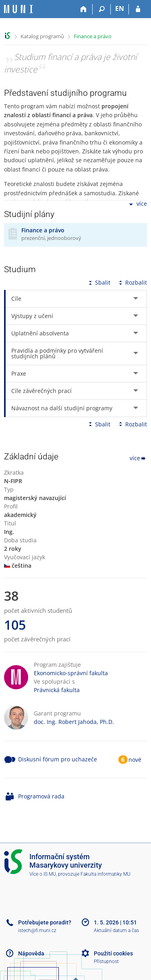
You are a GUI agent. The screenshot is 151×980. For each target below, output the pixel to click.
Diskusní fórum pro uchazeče (58, 759)
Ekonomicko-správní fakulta (71, 673)
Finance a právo (93, 36)
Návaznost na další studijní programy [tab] (62, 408)
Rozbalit (132, 282)
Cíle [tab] (16, 299)
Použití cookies (113, 953)
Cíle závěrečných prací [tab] (41, 391)
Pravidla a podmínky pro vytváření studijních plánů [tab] (57, 353)
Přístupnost (106, 961)
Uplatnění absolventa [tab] (40, 333)
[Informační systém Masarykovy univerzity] (19, 9)
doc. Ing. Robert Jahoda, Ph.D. (74, 722)
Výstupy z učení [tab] (32, 316)
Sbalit (99, 282)
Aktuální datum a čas (116, 930)
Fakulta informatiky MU (105, 874)
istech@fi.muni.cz (37, 930)
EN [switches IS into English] (120, 8)
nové (135, 760)
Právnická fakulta (57, 690)
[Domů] (84, 9)
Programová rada (41, 796)
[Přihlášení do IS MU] (138, 9)
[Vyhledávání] (102, 9)
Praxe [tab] (19, 373)
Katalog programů (42, 36)
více (137, 204)
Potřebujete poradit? (45, 922)
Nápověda (31, 953)
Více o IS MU (43, 874)
